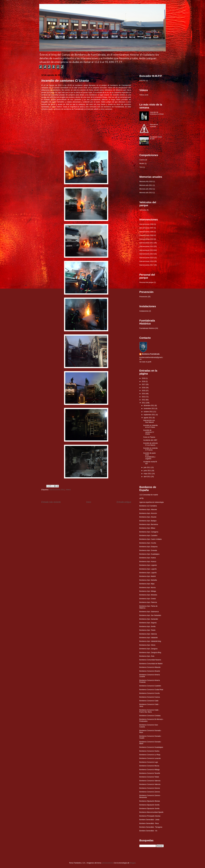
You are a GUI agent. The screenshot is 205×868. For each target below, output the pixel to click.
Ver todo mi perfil (145, 362)
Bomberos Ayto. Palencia (148, 602)
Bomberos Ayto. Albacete (148, 510)
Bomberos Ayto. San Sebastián (150, 615)
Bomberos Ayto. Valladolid (148, 638)
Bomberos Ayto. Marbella (148, 580)
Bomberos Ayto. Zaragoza (148, 649)
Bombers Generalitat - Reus (149, 823)
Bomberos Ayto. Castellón (148, 536)
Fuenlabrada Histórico (147, 328)
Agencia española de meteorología (151, 502)
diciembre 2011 (149, 406)
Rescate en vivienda (154, 125)
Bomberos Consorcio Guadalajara (151, 747)
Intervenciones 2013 (146, 250)
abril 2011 (147, 477)
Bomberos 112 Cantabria (148, 506)
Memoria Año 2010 (146, 182)
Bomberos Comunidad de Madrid (151, 664)
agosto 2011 (148, 418)
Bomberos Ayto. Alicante (148, 517)
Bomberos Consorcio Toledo (149, 777)
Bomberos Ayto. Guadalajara (149, 554)
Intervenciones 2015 (146, 258)
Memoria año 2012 (146, 189)
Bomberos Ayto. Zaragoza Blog (150, 653)
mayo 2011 (148, 474)
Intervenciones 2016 (146, 261)
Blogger (133, 863)
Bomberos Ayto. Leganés (148, 565)
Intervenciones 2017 (146, 265)
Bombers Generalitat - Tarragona (151, 827)
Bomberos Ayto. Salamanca (149, 612)
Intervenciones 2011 (57, 490)
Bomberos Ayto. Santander (149, 619)
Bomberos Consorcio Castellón (150, 686)
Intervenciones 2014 (146, 254)
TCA (141, 167)
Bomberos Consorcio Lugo (149, 762)
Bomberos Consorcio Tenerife (150, 773)
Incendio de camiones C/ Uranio (149, 432)
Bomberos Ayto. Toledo (147, 630)
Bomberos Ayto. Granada (148, 550)
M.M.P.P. (142, 81)
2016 (144, 388)
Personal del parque (146, 282)
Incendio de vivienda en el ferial (157, 113)
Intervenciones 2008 (146, 232)
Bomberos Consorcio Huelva (149, 751)
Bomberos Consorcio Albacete (150, 667)
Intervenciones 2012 (146, 246)
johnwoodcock (107, 863)
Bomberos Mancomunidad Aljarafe (151, 812)
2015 (144, 391)
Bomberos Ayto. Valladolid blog (150, 641)
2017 (144, 384)
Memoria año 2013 (146, 193)
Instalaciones (144, 311)
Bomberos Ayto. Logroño (148, 569)
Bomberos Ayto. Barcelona (149, 524)
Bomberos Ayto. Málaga (148, 591)
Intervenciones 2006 (146, 224)
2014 (144, 394)
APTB (141, 498)
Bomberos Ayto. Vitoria (147, 645)
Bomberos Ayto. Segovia (148, 623)
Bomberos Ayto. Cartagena (149, 532)
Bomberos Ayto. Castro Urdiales (151, 539)
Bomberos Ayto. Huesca (148, 562)
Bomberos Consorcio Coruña (150, 693)
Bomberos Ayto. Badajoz (148, 521)
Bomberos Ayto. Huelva (148, 558)
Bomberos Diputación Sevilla (149, 805)
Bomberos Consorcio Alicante (150, 671)
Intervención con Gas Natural (149, 421)
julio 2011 (147, 467)
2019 (144, 378)
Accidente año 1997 (150, 440)
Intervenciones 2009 (146, 235)
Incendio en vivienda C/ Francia (150, 449)
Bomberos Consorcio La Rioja (150, 755)
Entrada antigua (124, 502)
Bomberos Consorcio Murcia (149, 766)
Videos (68, 490)
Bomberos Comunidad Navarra (150, 660)
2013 (144, 397)
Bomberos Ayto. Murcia (147, 588)
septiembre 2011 (150, 415)
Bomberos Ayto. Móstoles (148, 595)
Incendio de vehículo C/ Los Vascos (150, 444)
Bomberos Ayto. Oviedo (148, 599)
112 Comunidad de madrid (149, 495)
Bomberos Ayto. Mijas (147, 584)
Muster (142, 163)
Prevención (143, 297)
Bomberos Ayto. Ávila (147, 656)
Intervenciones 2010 (146, 239)
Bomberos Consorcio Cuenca (150, 697)
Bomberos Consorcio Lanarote (150, 758)
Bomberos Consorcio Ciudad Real (151, 690)
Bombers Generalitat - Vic (148, 831)
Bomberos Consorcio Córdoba (150, 716)
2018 (144, 381)
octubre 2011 (148, 412)
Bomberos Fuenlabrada (151, 354)
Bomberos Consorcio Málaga (150, 770)
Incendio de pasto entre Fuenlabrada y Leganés (150, 456)
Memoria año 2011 (146, 185)
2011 (144, 403)
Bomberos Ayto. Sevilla (147, 626)
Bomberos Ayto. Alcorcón (148, 513)
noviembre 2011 (150, 409)
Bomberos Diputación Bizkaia (150, 801)
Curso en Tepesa (149, 437)
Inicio (89, 502)
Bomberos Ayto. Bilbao (147, 528)
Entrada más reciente (51, 502)
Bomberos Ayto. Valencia (148, 634)
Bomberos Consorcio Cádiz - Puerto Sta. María (149, 711)
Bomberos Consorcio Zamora (150, 788)
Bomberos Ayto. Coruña (148, 543)
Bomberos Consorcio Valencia (150, 781)
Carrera (142, 160)
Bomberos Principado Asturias (150, 816)
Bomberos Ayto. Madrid (148, 576)
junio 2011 (148, 471)
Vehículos (143, 210)
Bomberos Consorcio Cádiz (149, 701)
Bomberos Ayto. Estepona (148, 547)
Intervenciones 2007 (146, 228)
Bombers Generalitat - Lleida (149, 820)
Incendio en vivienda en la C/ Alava (150, 426)
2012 (144, 400)
